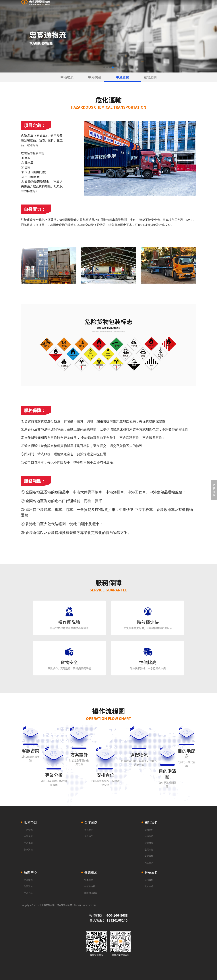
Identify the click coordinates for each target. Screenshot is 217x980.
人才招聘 (149, 886)
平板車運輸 (90, 886)
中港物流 (67, 77)
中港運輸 (122, 77)
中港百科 (28, 893)
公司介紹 (149, 830)
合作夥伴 (89, 836)
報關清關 (150, 77)
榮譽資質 (149, 856)
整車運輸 (89, 880)
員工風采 (149, 862)
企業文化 (149, 849)
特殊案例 (89, 830)
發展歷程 (149, 843)
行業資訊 (28, 886)
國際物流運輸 (91, 893)
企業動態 (28, 880)
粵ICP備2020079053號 (85, 905)
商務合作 (149, 880)
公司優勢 (149, 836)
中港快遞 (95, 77)
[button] (104, 67)
